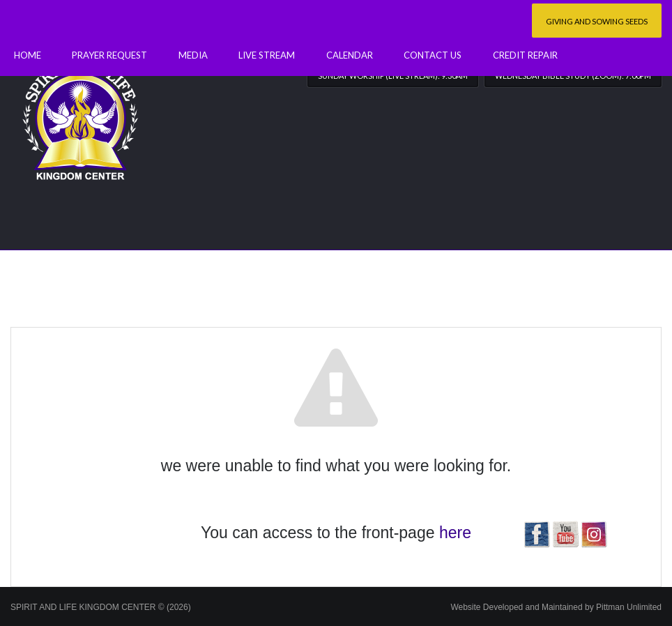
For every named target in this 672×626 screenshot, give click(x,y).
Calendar (350, 55)
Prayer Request (109, 55)
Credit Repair (525, 55)
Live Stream (267, 55)
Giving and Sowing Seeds (597, 21)
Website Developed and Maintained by (556, 607)
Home (28, 55)
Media (193, 55)
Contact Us (433, 55)
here (455, 533)
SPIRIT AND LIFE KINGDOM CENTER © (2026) (101, 607)
